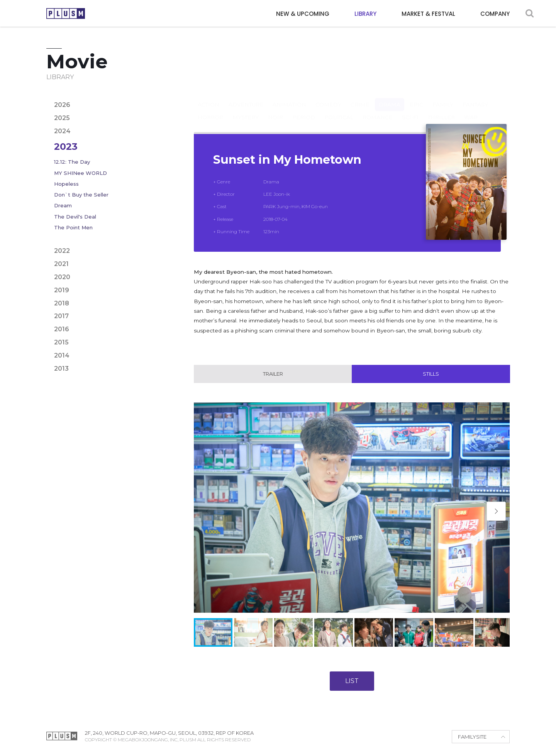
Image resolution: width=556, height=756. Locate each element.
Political (339, 110)
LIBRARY (365, 14)
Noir (275, 110)
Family (443, 97)
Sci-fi (410, 110)
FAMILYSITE (472, 737)
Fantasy (475, 97)
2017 (61, 316)
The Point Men (73, 227)
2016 (62, 329)
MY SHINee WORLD (81, 173)
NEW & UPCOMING (303, 14)
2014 (62, 355)
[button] (496, 511)
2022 (62, 251)
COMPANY (495, 14)
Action (208, 97)
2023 (66, 147)
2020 (62, 277)
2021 (61, 264)
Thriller (441, 110)
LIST (352, 681)
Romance (378, 110)
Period (304, 110)
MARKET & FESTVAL (428, 14)
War (471, 110)
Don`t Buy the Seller (81, 195)
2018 (62, 303)
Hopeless (66, 184)
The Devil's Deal (75, 217)
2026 (62, 105)
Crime (360, 97)
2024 (62, 131)
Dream (63, 205)
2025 (62, 118)
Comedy (328, 97)
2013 (61, 369)
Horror (210, 110)
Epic (416, 97)
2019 (62, 290)
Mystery (246, 110)
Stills (431, 374)
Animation (289, 97)
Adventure (246, 97)
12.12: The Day (72, 162)
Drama (390, 97)
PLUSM (66, 14)
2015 (61, 342)
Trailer (273, 374)
